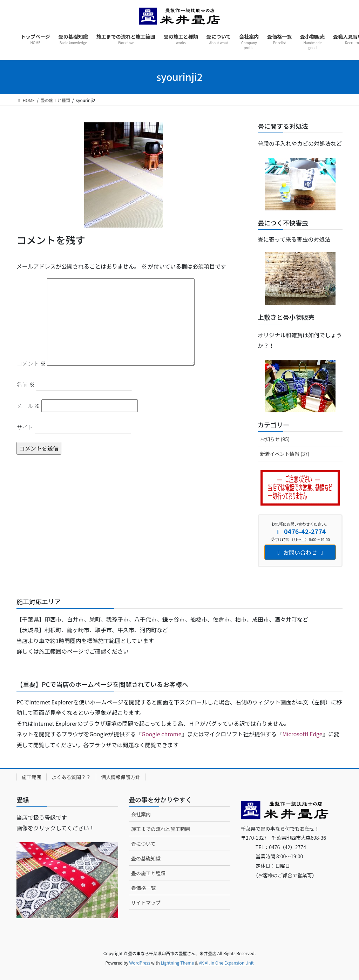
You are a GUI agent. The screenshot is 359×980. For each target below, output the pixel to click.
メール (28, 406)
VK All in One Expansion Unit (226, 963)
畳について (143, 844)
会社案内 (141, 814)
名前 (26, 384)
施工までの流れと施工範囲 (161, 829)
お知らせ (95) (275, 439)
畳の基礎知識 (146, 858)
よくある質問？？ (71, 777)
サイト (25, 427)
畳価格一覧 (143, 888)
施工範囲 (32, 777)
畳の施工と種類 (148, 873)
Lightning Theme (177, 963)
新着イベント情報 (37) (285, 454)
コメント (31, 363)
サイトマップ (146, 903)
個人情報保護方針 (121, 777)
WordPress (140, 963)
